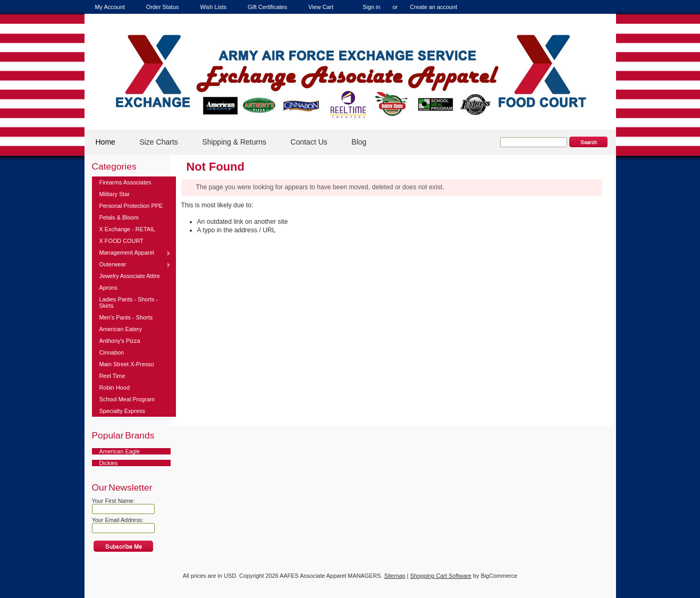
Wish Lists (213, 7)
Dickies (109, 463)
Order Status (163, 7)
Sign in (371, 7)
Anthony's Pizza (120, 341)
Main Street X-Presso (127, 364)
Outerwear (132, 265)
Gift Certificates (267, 7)
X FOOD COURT (121, 241)
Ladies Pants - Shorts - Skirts (129, 302)
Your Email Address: (118, 520)
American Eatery (121, 329)
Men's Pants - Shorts (126, 317)
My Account (110, 7)
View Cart (321, 7)
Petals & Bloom (119, 217)
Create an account (433, 7)
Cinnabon (112, 352)
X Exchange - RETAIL (128, 229)
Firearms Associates (125, 182)
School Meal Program (127, 399)
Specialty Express (122, 411)
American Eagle (120, 451)
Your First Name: (113, 501)
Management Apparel (132, 253)
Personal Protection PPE (131, 206)
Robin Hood (115, 388)
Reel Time (112, 376)
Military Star (115, 194)
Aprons (108, 288)
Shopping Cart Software (440, 576)
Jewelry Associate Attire (130, 276)
